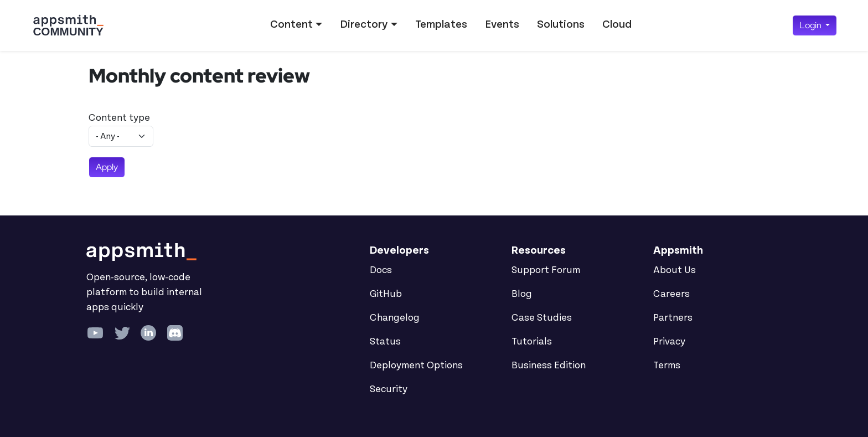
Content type (119, 118)
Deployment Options (416, 366)
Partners (673, 318)
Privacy (669, 342)
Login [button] (811, 25)
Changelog (395, 318)
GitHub (386, 294)
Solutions (561, 24)
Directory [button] (364, 24)
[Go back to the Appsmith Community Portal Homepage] (68, 25)
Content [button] (291, 24)
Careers (671, 294)
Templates (441, 24)
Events (502, 24)
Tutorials (532, 342)
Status (385, 342)
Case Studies (542, 318)
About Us (675, 270)
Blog (522, 294)
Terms (667, 366)
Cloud (617, 24)
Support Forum (546, 270)
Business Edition (549, 366)
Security (389, 389)
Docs (381, 270)
